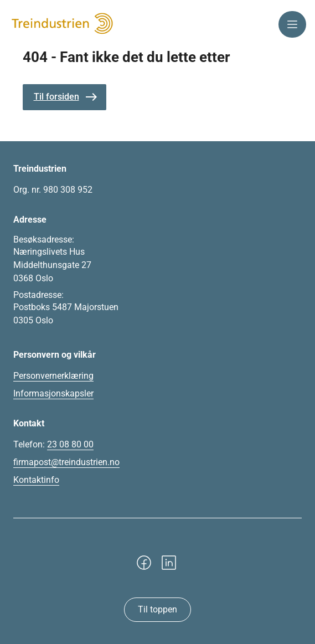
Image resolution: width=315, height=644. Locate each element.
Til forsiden (56, 97)
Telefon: (53, 445)
